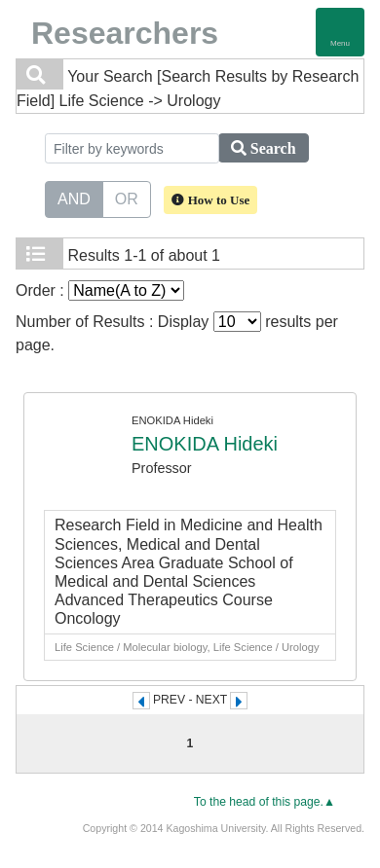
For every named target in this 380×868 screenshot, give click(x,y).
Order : (100, 290)
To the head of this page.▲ (265, 802)
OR (127, 198)
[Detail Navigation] (340, 32)
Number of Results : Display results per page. (177, 332)
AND (74, 198)
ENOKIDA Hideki (205, 444)
